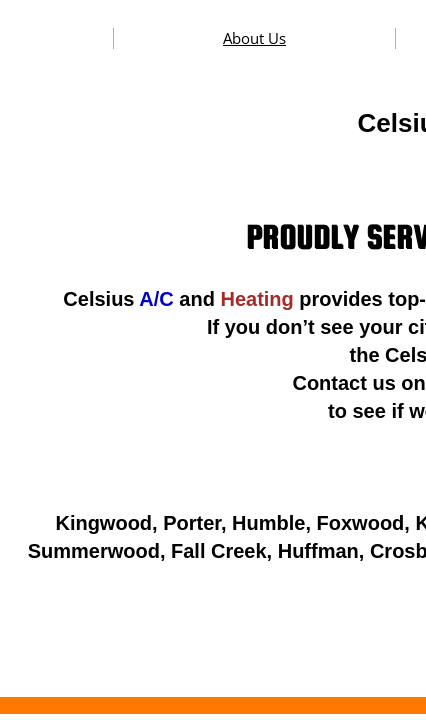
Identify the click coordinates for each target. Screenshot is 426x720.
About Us (254, 38)
